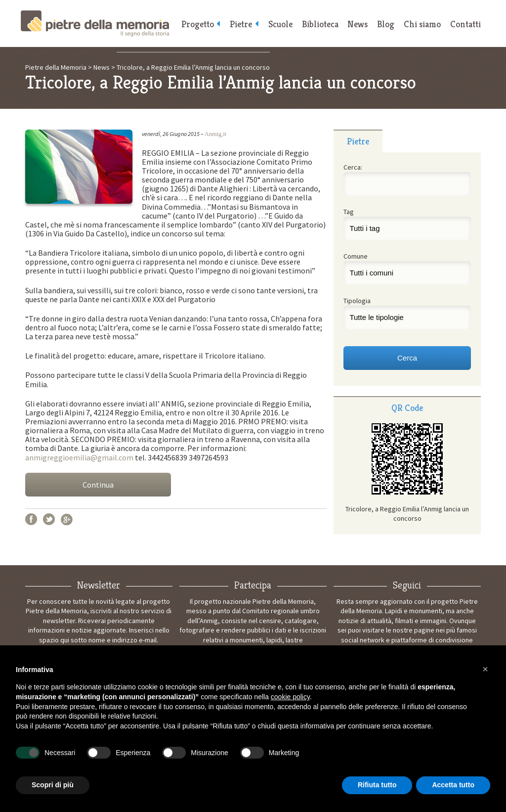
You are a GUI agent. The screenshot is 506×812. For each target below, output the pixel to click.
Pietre (236, 25)
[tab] (358, 141)
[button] (485, 669)
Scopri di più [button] (53, 785)
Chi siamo (421, 25)
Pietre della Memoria (95, 23)
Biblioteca (317, 25)
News (356, 25)
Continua (98, 485)
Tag (349, 212)
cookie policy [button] (290, 697)
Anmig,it (215, 134)
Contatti (465, 25)
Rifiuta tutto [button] (377, 785)
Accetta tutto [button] (453, 785)
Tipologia (357, 301)
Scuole (277, 25)
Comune (356, 256)
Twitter (49, 519)
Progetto (192, 25)
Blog (384, 25)
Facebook (31, 519)
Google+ (67, 519)
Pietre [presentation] (358, 141)
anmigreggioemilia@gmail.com (79, 457)
